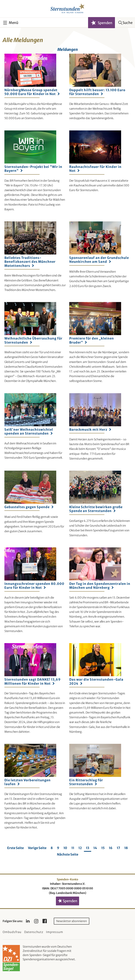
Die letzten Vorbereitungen (28, 782)
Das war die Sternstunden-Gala (96, 681)
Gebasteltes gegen (29, 507)
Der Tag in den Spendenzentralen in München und (100, 586)
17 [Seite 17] (118, 848)
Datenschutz (34, 932)
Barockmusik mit (90, 430)
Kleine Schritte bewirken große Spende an (96, 509)
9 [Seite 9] (58, 848)
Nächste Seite (68, 854)
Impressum (55, 932)
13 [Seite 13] (88, 848)
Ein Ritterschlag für (86, 782)
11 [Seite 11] (73, 848)
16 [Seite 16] (111, 848)
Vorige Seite (37, 848)
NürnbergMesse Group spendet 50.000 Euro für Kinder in (32, 92)
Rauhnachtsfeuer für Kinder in (95, 169)
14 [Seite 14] (95, 848)
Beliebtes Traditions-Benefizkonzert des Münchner (30, 262)
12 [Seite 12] (80, 848)
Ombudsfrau (12, 932)
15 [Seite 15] (103, 848)
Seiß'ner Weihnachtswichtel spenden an (29, 432)
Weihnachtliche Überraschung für (33, 340)
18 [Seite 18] (126, 848)
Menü (14, 23)
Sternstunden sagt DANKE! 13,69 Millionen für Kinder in (33, 681)
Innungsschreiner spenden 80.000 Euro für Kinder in (34, 586)
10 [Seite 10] (65, 848)
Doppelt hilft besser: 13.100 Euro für (97, 92)
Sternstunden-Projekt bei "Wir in (33, 169)
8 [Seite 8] (52, 848)
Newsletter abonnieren (72, 921)
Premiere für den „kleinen (92, 340)
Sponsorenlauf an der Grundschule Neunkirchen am (99, 260)
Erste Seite (15, 848)
